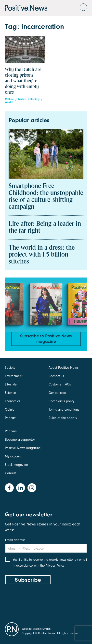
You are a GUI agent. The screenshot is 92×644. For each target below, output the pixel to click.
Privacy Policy (55, 566)
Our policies (57, 393)
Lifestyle (11, 384)
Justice (22, 99)
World (9, 102)
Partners (11, 431)
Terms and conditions (64, 409)
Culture (9, 99)
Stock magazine (16, 465)
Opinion (11, 409)
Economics (13, 401)
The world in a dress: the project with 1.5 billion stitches (42, 255)
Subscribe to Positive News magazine (46, 339)
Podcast (11, 418)
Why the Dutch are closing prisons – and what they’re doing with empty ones (23, 81)
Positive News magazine (23, 448)
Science (10, 393)
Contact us (56, 376)
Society (35, 99)
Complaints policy (61, 401)
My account (13, 456)
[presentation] (42, 602)
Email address (15, 540)
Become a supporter (20, 440)
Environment (14, 376)
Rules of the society (63, 418)
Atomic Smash (42, 629)
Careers (11, 473)
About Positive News (64, 368)
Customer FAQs (60, 384)
